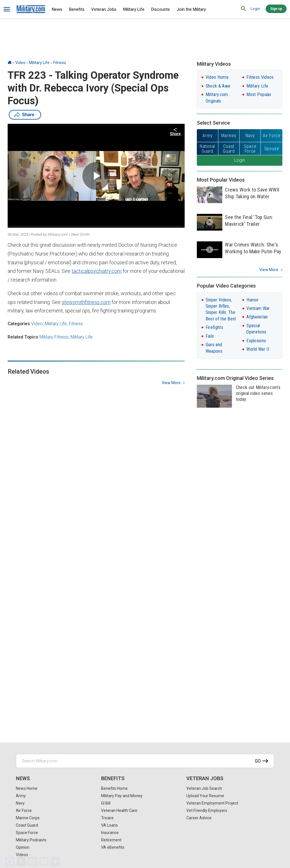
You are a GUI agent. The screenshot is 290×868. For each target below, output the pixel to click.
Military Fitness (54, 337)
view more (171, 383)
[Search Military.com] (145, 761)
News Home (27, 788)
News (57, 9)
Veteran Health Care (119, 810)
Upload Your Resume (205, 796)
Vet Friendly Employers (207, 810)
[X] (21, 861)
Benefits (77, 9)
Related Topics (23, 337)
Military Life (134, 9)
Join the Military (191, 9)
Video (20, 63)
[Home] (10, 63)
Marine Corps (28, 818)
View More (269, 270)
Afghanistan (257, 317)
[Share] (55, 861)
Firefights (214, 327)
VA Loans (109, 825)
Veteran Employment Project (212, 803)
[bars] (7, 9)
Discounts (161, 9)
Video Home (217, 77)
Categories (19, 324)
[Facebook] (10, 861)
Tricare (107, 818)
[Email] (44, 861)
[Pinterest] (33, 861)
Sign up (276, 9)
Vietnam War (258, 308)
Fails (210, 336)
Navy (20, 803)
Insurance (110, 833)
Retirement (111, 840)
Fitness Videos (260, 77)
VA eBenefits (113, 847)
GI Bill (106, 803)
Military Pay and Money (122, 796)
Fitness (60, 63)
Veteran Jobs (104, 9)
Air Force (24, 810)
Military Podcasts (31, 840)
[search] (244, 9)
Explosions (256, 341)
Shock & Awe (218, 86)
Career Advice (199, 818)
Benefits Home (114, 788)
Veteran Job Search (204, 788)
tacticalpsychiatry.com (97, 271)
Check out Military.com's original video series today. (258, 393)
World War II (258, 349)
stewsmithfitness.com (86, 302)
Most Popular (259, 94)
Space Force (27, 833)
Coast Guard (27, 825)
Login (255, 9)
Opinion (23, 847)
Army (21, 796)
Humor (253, 300)
